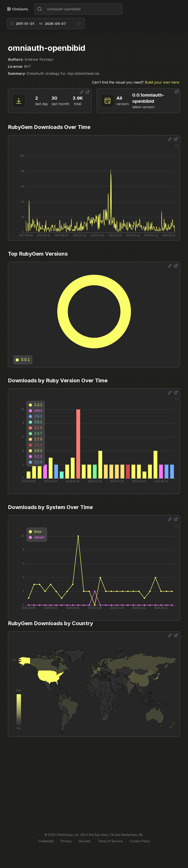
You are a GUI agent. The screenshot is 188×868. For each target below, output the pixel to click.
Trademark (46, 841)
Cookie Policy (140, 841)
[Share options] (82, 92)
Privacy (66, 841)
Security (85, 841)
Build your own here (162, 82)
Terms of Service (110, 841)
